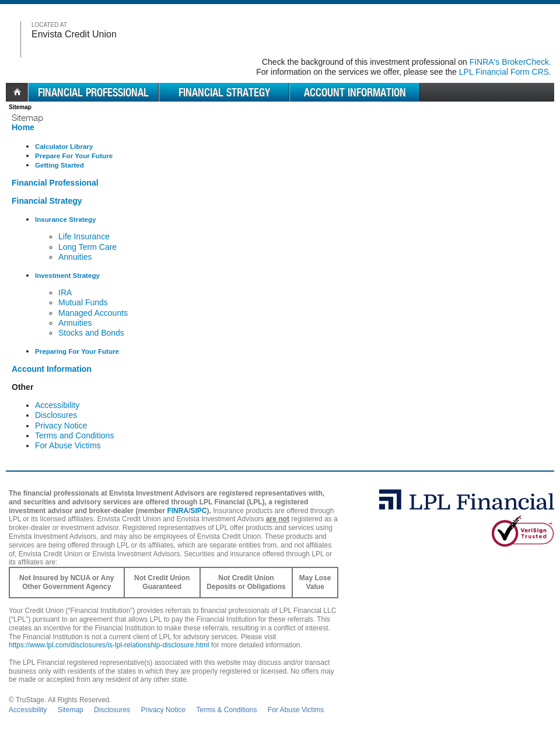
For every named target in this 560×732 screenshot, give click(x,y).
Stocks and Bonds (91, 333)
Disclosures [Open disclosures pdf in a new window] (112, 710)
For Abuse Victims (296, 710)
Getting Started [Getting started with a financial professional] (60, 165)
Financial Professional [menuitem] (93, 92)
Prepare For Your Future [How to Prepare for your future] (74, 156)
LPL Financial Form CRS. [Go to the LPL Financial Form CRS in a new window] (505, 72)
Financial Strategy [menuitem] (224, 92)
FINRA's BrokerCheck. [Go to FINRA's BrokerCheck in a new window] (510, 62)
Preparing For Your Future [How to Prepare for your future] (77, 351)
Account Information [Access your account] (52, 369)
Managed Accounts (93, 313)
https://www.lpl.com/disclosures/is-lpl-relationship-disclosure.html (109, 645)
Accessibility (28, 710)
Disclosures (56, 415)
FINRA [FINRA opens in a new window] (178, 511)
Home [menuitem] (17, 92)
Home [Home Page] (23, 127)
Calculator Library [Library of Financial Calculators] (64, 146)
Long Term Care (87, 247)
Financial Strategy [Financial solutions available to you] (47, 201)
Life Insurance (84, 236)
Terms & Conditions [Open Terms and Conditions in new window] (226, 710)
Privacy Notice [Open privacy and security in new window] (163, 710)
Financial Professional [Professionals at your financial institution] (55, 183)
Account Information (355, 92)
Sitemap (71, 710)
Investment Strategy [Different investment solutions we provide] (67, 275)
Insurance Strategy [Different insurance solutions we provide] (66, 219)
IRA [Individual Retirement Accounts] (65, 292)
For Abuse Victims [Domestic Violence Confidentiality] (68, 445)
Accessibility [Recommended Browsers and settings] (57, 405)
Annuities (75, 257)
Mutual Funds (83, 302)
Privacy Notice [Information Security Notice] (61, 426)
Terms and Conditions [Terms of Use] (74, 435)
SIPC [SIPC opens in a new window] (198, 511)
